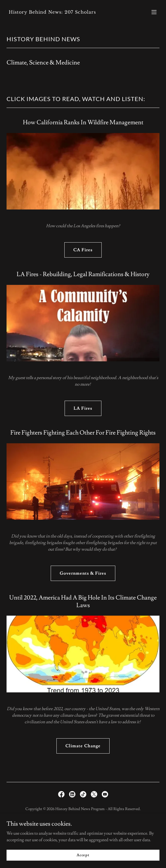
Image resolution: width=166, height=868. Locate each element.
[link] (60, 12)
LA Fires (83, 408)
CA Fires (83, 250)
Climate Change (83, 746)
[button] (154, 12)
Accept (83, 855)
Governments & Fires (83, 573)
